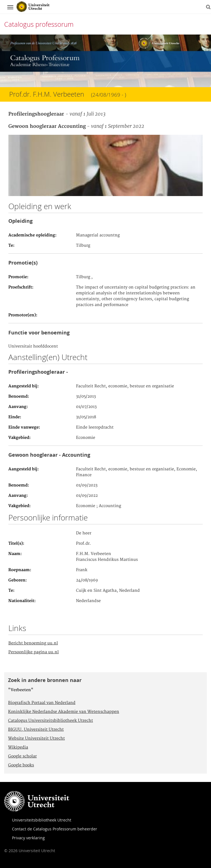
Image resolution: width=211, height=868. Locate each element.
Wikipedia (18, 747)
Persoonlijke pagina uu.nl (34, 652)
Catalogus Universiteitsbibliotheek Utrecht (51, 721)
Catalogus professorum (39, 24)
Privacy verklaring (28, 838)
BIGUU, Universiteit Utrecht (36, 730)
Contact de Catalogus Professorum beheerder (55, 829)
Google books (21, 765)
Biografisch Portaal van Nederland (42, 703)
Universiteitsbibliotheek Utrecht (42, 820)
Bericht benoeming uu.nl (33, 643)
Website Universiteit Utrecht (36, 739)
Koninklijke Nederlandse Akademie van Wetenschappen (64, 712)
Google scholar (22, 756)
